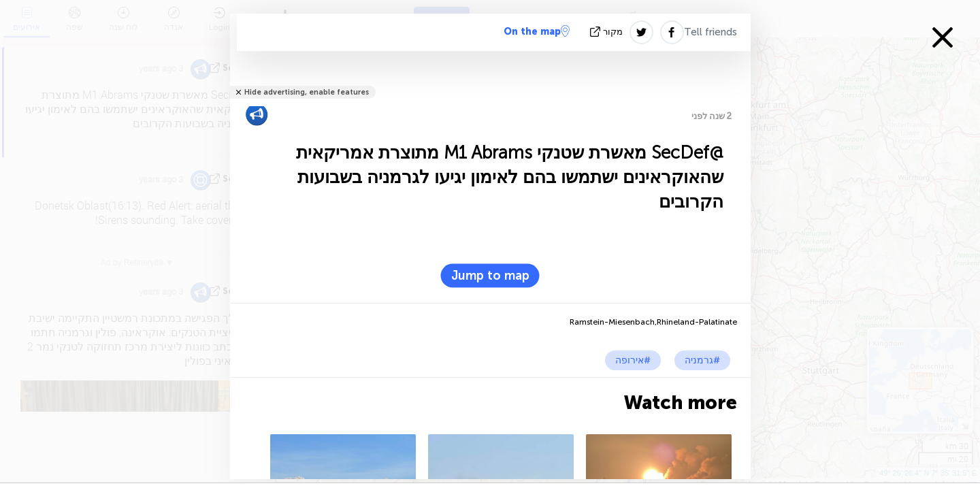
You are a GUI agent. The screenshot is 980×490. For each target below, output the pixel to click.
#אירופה (633, 360)
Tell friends (710, 32)
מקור (608, 32)
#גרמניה (702, 360)
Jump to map (490, 276)
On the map (537, 31)
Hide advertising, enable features (307, 92)
